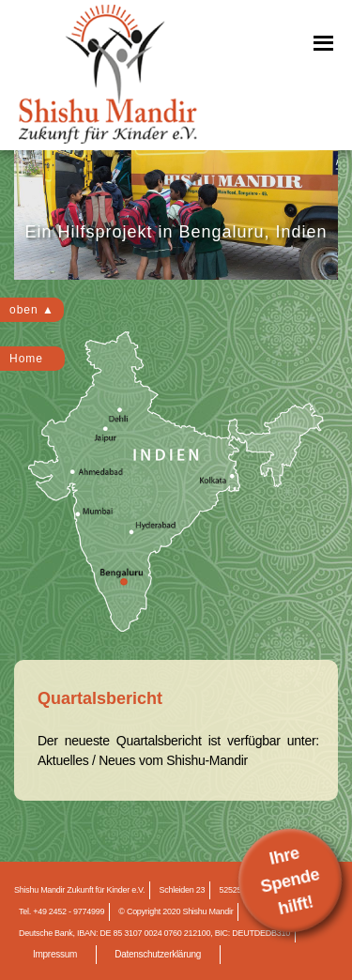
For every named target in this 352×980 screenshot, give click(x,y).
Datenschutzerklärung (158, 954)
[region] (176, 215)
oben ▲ (32, 310)
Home (26, 359)
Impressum (55, 954)
